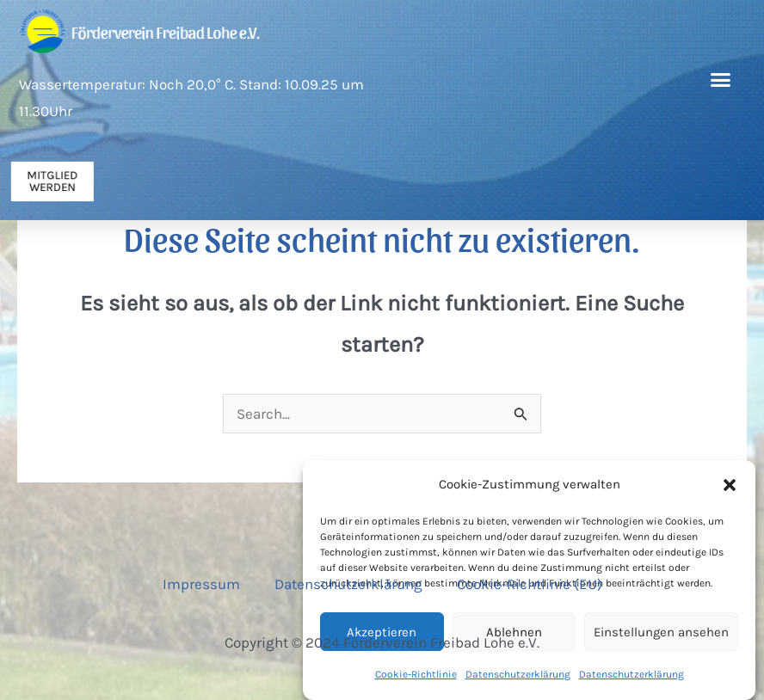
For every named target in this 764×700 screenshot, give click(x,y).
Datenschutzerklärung (348, 584)
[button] (730, 486)
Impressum (201, 584)
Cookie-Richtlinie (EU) (530, 584)
